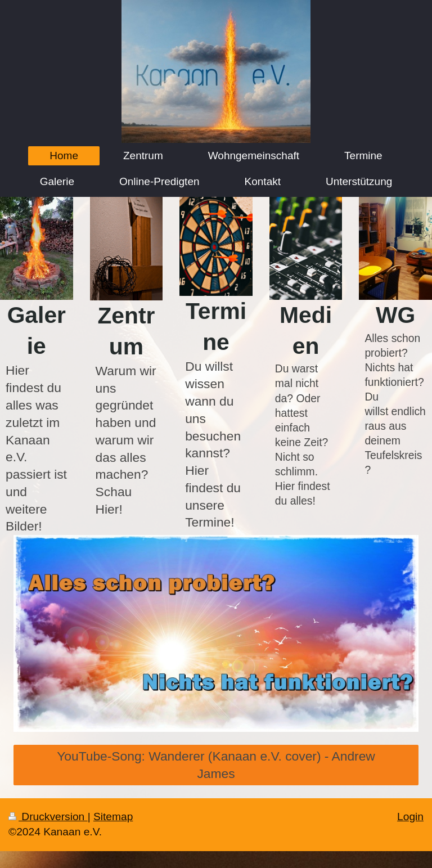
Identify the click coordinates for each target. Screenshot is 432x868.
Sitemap (113, 817)
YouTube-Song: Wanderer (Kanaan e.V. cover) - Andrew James (216, 765)
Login (410, 817)
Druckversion (48, 817)
